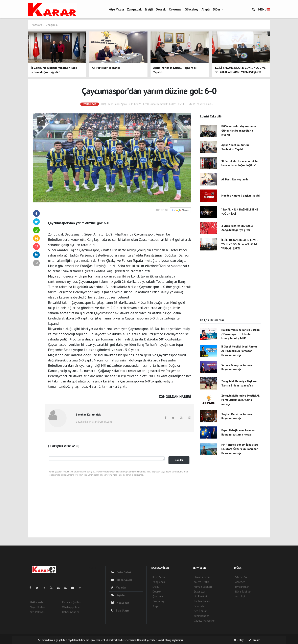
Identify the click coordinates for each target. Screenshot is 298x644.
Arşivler (118, 595)
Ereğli (149, 9)
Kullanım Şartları (72, 602)
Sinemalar (200, 606)
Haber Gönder (71, 612)
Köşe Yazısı (116, 9)
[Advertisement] (231, 288)
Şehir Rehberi (202, 616)
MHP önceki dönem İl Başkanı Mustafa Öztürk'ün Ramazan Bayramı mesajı (240, 449)
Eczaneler (200, 592)
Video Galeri (121, 580)
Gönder (179, 460)
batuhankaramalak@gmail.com (94, 422)
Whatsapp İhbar (71, 607)
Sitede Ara (241, 577)
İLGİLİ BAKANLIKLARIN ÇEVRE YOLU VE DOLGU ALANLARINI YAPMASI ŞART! (240, 244)
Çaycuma (175, 9)
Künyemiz (120, 603)
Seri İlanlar (200, 611)
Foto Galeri (121, 572)
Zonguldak (134, 9)
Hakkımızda (37, 602)
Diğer (217, 9)
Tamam (254, 640)
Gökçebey (191, 9)
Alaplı (206, 9)
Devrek (161, 9)
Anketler (240, 582)
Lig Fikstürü (200, 596)
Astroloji (240, 596)
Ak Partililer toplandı (235, 179)
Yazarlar (119, 587)
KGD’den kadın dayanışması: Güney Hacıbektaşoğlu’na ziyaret (239, 131)
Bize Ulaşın (120, 610)
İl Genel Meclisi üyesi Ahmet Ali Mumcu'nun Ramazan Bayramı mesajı (239, 351)
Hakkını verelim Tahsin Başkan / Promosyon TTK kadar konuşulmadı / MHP (240, 334)
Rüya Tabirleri (243, 592)
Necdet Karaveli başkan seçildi (241, 196)
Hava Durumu (202, 577)
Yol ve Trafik (201, 582)
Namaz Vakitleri (203, 587)
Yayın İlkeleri (38, 607)
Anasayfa (37, 25)
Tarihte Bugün (202, 601)
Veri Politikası (38, 612)
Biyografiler (242, 587)
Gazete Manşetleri (205, 621)
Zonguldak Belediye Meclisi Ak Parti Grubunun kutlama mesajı (240, 400)
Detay (239, 640)
